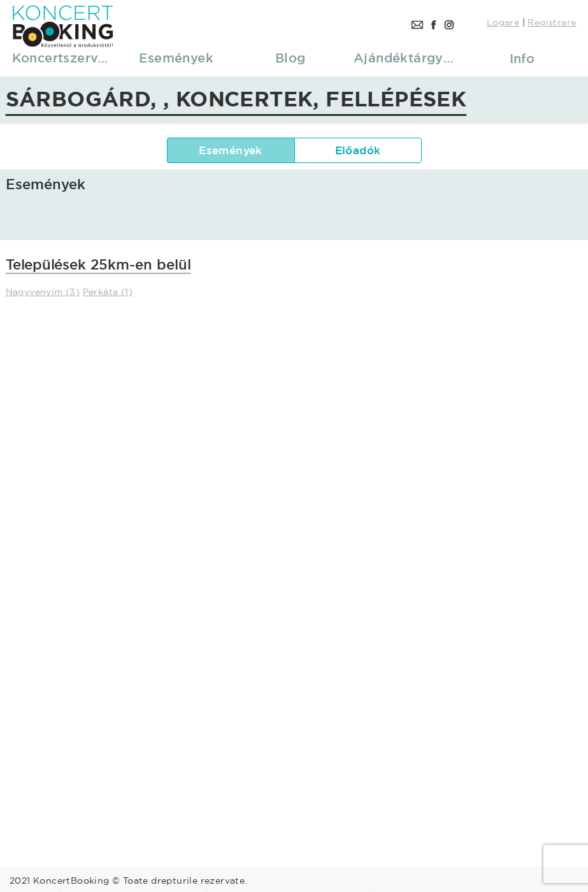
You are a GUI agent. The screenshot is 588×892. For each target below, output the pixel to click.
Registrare (552, 22)
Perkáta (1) (108, 292)
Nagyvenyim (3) (43, 292)
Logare (503, 22)
